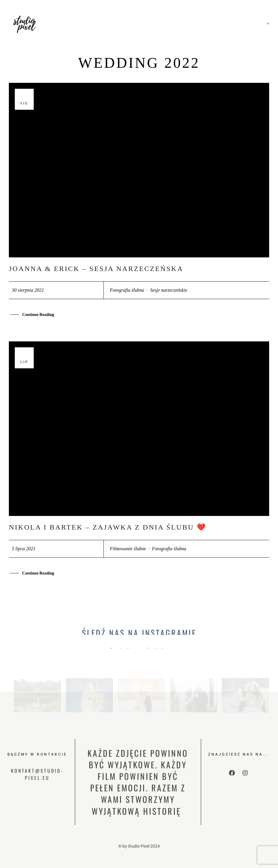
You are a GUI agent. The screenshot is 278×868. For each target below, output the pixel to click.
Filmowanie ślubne (128, 549)
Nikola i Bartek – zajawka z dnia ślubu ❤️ (108, 527)
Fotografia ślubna (127, 290)
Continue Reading (38, 315)
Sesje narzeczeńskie (169, 290)
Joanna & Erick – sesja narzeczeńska (96, 269)
